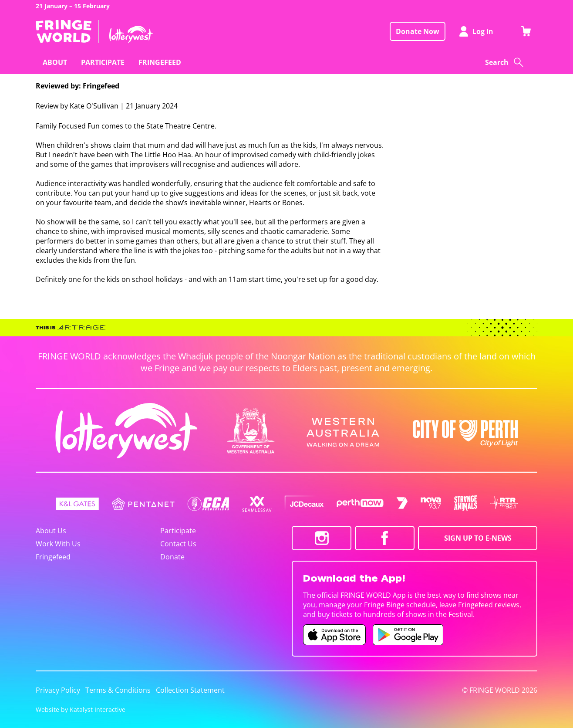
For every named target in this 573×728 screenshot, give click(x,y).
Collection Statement (190, 690)
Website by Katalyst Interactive (81, 709)
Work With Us (58, 544)
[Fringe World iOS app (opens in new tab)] (334, 635)
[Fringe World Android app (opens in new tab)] (408, 635)
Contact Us (178, 544)
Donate (172, 557)
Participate (178, 531)
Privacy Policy (58, 690)
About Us (51, 531)
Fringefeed (53, 557)
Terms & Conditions (118, 690)
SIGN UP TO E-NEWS (478, 538)
